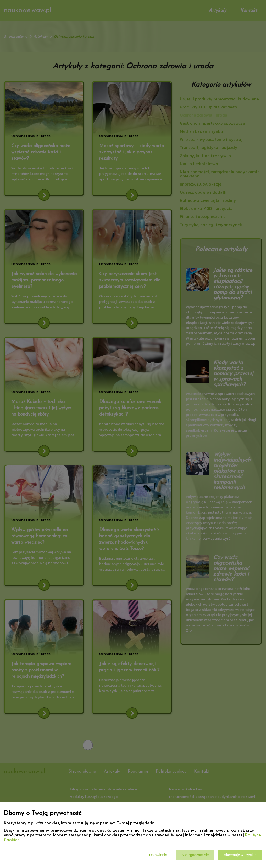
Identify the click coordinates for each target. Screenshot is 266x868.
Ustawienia (158, 855)
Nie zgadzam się (195, 855)
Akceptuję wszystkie (240, 855)
